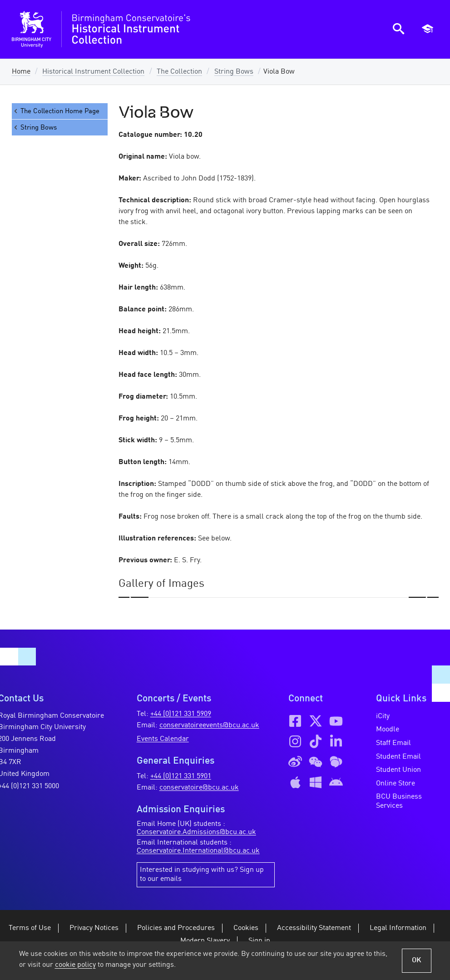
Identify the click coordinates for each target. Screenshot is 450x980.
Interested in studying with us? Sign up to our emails (202, 875)
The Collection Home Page (56, 111)
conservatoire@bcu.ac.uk (199, 788)
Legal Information (398, 928)
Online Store (396, 784)
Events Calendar (163, 739)
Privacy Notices (94, 928)
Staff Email (393, 743)
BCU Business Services (399, 801)
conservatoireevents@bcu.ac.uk (209, 725)
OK (417, 960)
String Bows (234, 72)
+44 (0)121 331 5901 (181, 776)
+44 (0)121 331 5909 (181, 714)
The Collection (179, 72)
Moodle (388, 730)
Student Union (398, 770)
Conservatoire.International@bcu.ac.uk (198, 851)
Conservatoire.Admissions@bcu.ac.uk (196, 832)
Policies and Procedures (176, 928)
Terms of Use (30, 928)
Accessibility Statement (314, 928)
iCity (383, 716)
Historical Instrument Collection (93, 72)
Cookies (246, 928)
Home (21, 72)
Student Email (398, 757)
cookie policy (75, 965)
